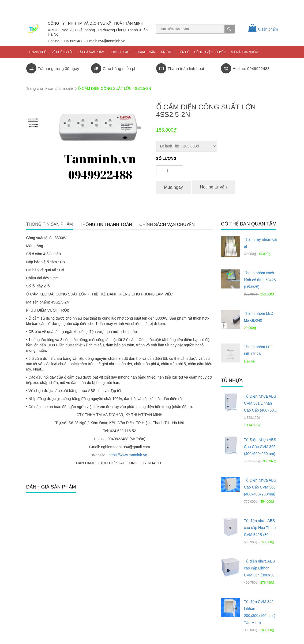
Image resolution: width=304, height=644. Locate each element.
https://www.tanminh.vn (128, 455)
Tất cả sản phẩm (91, 52)
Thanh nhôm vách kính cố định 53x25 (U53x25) (260, 280)
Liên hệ (183, 52)
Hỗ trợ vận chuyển (210, 52)
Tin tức (167, 52)
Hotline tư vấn (213, 187)
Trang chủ (38, 52)
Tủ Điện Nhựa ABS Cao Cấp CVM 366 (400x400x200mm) (260, 487)
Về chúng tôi (62, 52)
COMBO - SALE (120, 52)
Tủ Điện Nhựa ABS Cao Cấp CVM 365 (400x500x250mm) (260, 447)
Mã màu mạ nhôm (244, 52)
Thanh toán (146, 52)
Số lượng (166, 158)
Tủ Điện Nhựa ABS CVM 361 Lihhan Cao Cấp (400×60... (260, 403)
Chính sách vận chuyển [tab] (167, 225)
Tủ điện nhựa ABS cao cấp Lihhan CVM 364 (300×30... (261, 568)
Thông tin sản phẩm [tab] (50, 224)
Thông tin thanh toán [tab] (106, 225)
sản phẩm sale (60, 88)
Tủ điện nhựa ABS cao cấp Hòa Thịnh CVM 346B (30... (260, 528)
